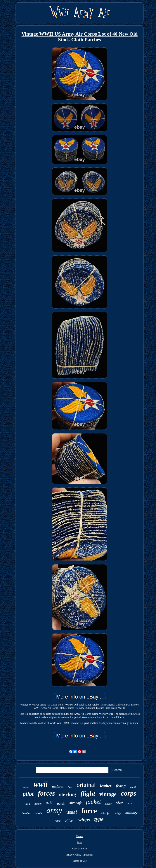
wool (131, 803)
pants (39, 813)
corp (105, 812)
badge (117, 813)
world (133, 787)
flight (88, 794)
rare (27, 803)
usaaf (72, 812)
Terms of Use (80, 861)
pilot (28, 794)
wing (58, 821)
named (26, 787)
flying (121, 786)
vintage (108, 794)
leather (106, 786)
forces (46, 793)
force (89, 811)
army (54, 811)
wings (84, 820)
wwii (41, 784)
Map (80, 842)
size (120, 803)
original (86, 785)
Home (79, 836)
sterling (68, 794)
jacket (93, 802)
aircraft (75, 803)
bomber (26, 813)
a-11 (49, 803)
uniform (58, 786)
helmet (38, 804)
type (99, 819)
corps (129, 793)
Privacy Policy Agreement (80, 855)
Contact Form (80, 849)
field (70, 787)
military (131, 813)
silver (108, 804)
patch (61, 804)
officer (69, 820)
